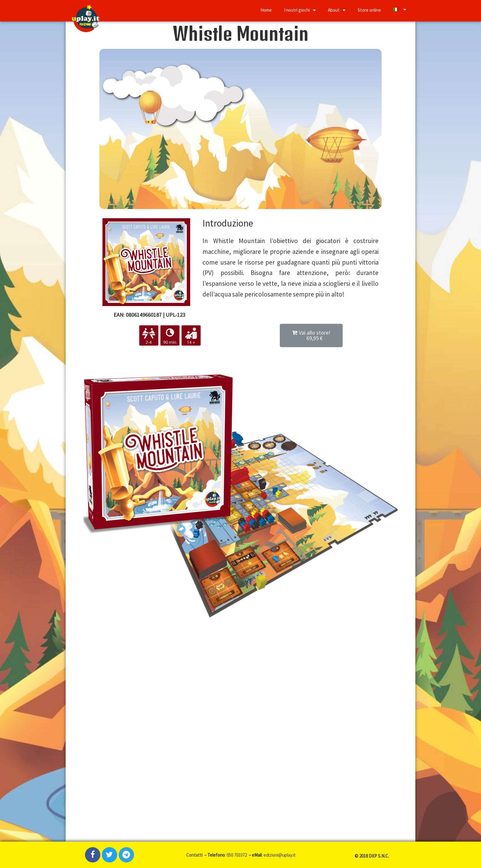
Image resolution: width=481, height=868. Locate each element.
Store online (369, 10)
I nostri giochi (300, 10)
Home (266, 10)
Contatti (195, 855)
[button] (311, 335)
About (337, 10)
